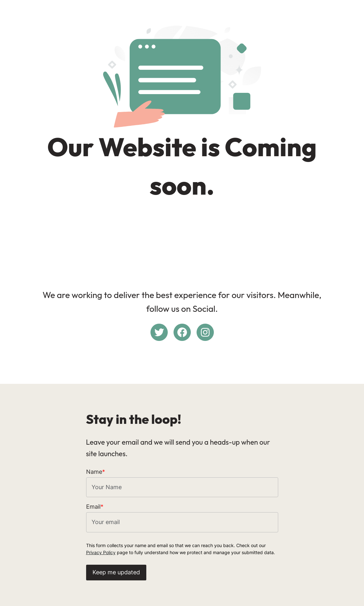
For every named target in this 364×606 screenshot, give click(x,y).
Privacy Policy (101, 552)
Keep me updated (116, 572)
